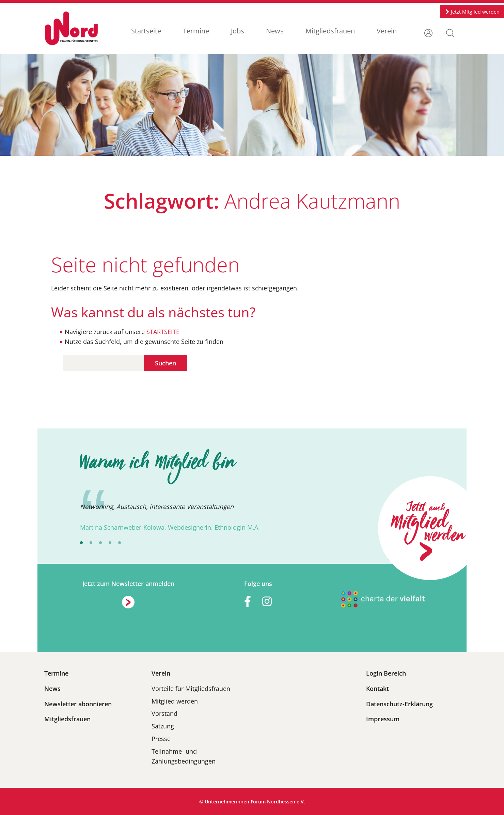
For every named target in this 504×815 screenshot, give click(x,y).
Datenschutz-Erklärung (399, 704)
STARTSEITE (162, 332)
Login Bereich (386, 673)
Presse (161, 739)
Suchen (166, 363)
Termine (196, 31)
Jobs (238, 31)
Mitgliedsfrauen (330, 31)
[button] (450, 32)
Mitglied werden (175, 701)
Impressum (383, 719)
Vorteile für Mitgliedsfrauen (191, 689)
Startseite (146, 31)
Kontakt (377, 689)
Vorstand (164, 713)
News (275, 31)
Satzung (163, 726)
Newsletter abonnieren (78, 704)
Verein (387, 31)
